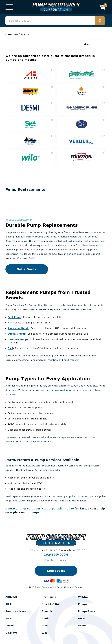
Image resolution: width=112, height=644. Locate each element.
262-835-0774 (56, 554)
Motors (83, 618)
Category (12, 34)
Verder (46, 618)
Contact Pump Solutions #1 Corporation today (40, 508)
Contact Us (56, 571)
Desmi (10, 626)
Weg (45, 626)
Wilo (45, 633)
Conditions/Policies (56, 560)
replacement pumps (62, 390)
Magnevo (11, 633)
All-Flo (12, 323)
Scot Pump (15, 317)
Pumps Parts (87, 611)
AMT (10, 348)
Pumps (83, 604)
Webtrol (83, 597)
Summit (47, 611)
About (82, 626)
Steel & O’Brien (52, 604)
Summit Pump (17, 334)
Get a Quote (27, 269)
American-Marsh (18, 328)
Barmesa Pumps (18, 339)
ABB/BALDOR (14, 597)
